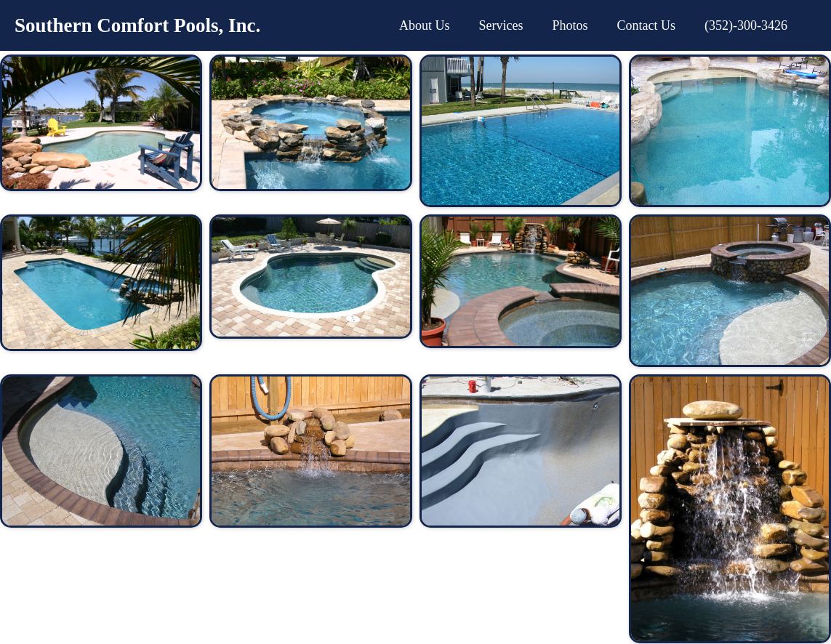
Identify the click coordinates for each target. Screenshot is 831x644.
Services (501, 25)
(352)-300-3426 (746, 25)
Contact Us (647, 25)
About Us (425, 25)
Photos (570, 25)
